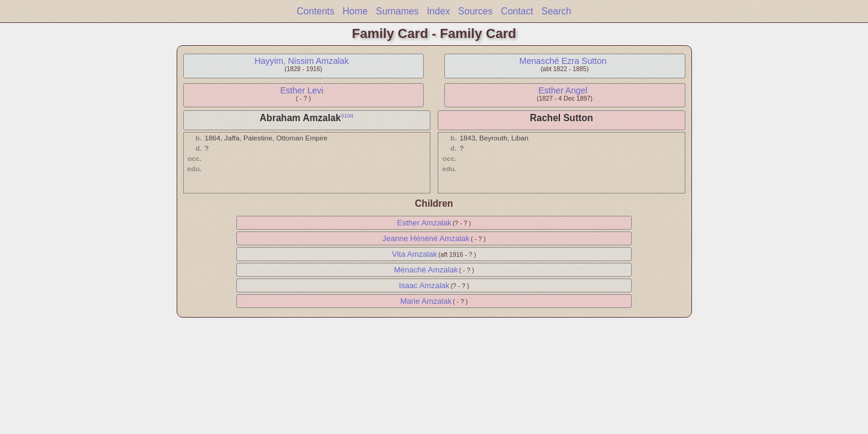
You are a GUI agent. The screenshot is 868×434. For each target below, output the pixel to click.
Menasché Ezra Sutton (563, 61)
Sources (475, 11)
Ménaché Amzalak (426, 270)
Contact (517, 11)
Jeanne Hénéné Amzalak (426, 238)
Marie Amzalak (426, 301)
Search (556, 11)
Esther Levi (302, 90)
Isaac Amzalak (424, 285)
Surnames (398, 11)
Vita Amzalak (414, 254)
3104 (347, 116)
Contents (315, 11)
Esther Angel (563, 90)
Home (355, 11)
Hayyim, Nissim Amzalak (302, 61)
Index (438, 11)
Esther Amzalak (424, 223)
